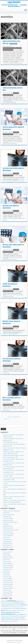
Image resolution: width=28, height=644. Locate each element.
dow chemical (10, 215)
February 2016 (7, 563)
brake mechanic (10, 136)
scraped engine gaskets (8, 101)
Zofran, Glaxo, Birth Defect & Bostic (12, 504)
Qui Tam (5, 538)
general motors (10, 370)
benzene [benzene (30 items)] (17, 603)
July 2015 (5, 571)
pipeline (16, 217)
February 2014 (7, 592)
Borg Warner (18, 368)
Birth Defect (6, 517)
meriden (12, 58)
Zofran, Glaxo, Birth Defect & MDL (12, 489)
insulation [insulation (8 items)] (14, 609)
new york (21, 99)
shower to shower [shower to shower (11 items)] (5, 619)
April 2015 (6, 575)
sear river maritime (21, 407)
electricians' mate (6, 56)
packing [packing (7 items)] (24, 616)
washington (16, 61)
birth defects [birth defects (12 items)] (17, 605)
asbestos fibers (12, 368)
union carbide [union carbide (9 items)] (23, 620)
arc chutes (5, 52)
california (5, 215)
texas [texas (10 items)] (18, 619)
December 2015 (7, 565)
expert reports (11, 177)
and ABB (20, 50)
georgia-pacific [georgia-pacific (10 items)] (20, 607)
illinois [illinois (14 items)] (10, 608)
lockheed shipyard (7, 58)
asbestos (10, 52)
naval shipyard (16, 99)
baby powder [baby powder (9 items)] (11, 603)
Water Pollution (7, 543)
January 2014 (6, 594)
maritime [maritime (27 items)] (17, 612)
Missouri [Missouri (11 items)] (18, 614)
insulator (16, 177)
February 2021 (7, 552)
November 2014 (7, 584)
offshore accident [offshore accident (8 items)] (5, 616)
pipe (20, 332)
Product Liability (7, 536)
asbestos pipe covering (20, 330)
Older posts (6, 419)
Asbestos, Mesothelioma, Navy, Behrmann (14, 435)
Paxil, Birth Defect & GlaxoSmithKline (13, 485)
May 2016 (6, 560)
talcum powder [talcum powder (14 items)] (13, 619)
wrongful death (15, 179)
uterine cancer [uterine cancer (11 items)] (4, 621)
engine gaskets (19, 97)
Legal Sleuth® (14, 2)
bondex (5, 136)
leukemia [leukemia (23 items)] (4, 612)
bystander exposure (7, 293)
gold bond (16, 254)
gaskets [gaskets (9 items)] (15, 607)
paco (15, 140)
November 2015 (7, 567)
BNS (10, 97)
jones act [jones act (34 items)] (4, 610)
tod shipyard (21, 59)
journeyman (20, 56)
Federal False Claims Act (9, 522)
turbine (5, 295)
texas (4, 179)
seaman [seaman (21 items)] (22, 618)
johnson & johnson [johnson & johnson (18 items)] (21, 608)
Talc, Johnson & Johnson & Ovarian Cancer (14, 482)
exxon (9, 407)
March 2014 (6, 590)
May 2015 (6, 573)
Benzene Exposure (7, 515)
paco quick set (19, 256)
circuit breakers (6, 54)
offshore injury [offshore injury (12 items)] (12, 616)
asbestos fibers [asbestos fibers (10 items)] (4, 603)
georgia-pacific (17, 136)
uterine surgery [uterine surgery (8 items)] (11, 621)
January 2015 (6, 581)
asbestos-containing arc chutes (18, 52)
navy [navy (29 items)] (21, 614)
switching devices (11, 59)
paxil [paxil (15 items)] (2, 618)
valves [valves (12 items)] (16, 621)
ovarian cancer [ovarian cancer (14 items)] (19, 616)
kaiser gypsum (13, 138)
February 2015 (7, 579)
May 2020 (6, 554)
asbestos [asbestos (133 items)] (11, 601)
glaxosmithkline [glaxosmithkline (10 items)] (5, 608)
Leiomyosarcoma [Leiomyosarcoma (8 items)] (20, 610)
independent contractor (18, 215)
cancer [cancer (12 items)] (3, 607)
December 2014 (7, 583)
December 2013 (7, 596)
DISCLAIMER (7, 442)
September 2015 (7, 569)
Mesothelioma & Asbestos (8, 50)
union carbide (6, 142)
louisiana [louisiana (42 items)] (10, 612)
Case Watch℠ (19, 48)
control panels (13, 54)
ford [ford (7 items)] (12, 607)
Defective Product (7, 520)
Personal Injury (7, 532)
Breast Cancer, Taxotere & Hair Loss (12, 493)
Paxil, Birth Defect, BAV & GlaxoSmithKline (14, 444)
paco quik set (19, 140)
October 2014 (6, 586)
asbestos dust (6, 97)
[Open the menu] (26, 10)
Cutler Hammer (19, 54)
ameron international (7, 330)
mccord (5, 99)
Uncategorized (6, 541)
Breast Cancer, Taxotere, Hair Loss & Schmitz (15, 448)
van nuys (22, 370)
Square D (5, 59)
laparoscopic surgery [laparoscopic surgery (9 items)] (12, 610)
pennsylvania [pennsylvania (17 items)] (7, 618)
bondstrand (5, 332)
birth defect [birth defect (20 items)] (10, 605)
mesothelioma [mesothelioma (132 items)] (8, 614)
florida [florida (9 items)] (9, 607)
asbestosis (5, 177)
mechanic (5, 140)
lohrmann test (19, 138)
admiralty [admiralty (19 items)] (4, 601)
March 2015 (6, 577)
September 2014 (7, 588)
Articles (5, 513)
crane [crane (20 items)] (6, 607)
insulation (5, 217)
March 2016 (6, 562)
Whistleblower (7, 545)
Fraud (5, 524)
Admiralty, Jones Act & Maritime (9, 48)
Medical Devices (7, 526)
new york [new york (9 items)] (25, 614)
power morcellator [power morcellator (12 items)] (15, 618)
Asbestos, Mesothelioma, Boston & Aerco (14, 439)
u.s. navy (11, 61)
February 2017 (7, 556)
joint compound (6, 138)
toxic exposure (6, 61)
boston (14, 97)
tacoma (17, 59)
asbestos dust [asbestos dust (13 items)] (20, 601)
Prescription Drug (7, 534)
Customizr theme (17, 642)
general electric (14, 56)
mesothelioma (18, 58)
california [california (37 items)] (24, 605)
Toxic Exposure (7, 539)
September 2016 (7, 558)
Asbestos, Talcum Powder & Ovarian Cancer (14, 497)
